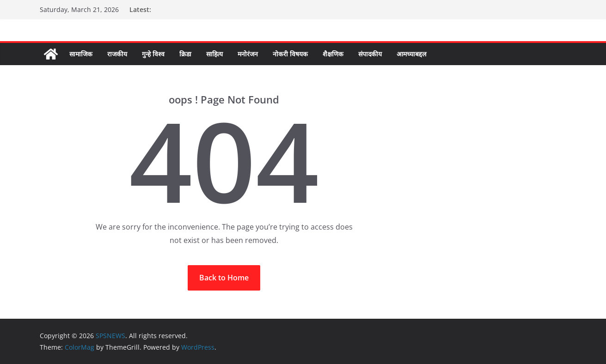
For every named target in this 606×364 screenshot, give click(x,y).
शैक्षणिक (333, 54)
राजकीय (117, 54)
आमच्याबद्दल (411, 54)
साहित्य (214, 54)
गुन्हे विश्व (153, 54)
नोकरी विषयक (290, 54)
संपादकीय (370, 54)
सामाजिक (81, 54)
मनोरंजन (248, 54)
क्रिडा (185, 54)
